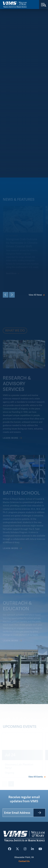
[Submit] (39, 813)
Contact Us (24, 861)
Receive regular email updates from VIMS (24, 799)
